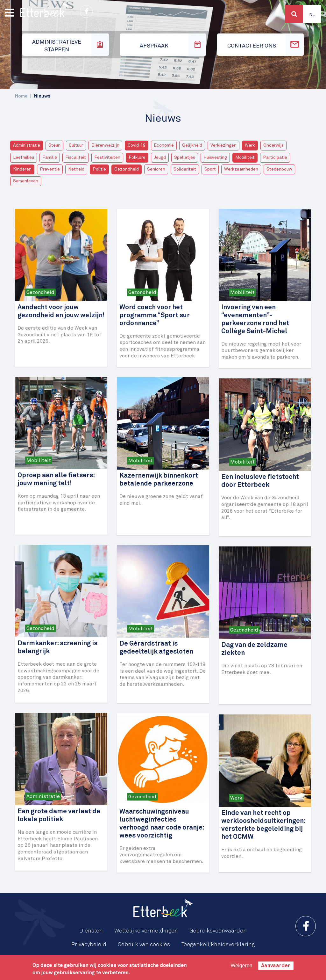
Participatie (275, 157)
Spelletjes (185, 157)
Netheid (76, 169)
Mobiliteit (245, 157)
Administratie (27, 145)
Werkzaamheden (241, 169)
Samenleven (26, 181)
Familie (50, 157)
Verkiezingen (223, 145)
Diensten (91, 931)
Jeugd (160, 157)
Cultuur (76, 145)
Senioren (156, 169)
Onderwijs (273, 145)
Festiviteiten (107, 157)
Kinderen (22, 169)
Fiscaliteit (76, 157)
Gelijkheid (192, 145)
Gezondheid (127, 169)
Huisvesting (215, 157)
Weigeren (241, 965)
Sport (210, 169)
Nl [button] (312, 15)
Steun (54, 145)
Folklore (137, 157)
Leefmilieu (24, 157)
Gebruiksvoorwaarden (218, 931)
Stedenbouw (279, 169)
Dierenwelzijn (105, 145)
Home (21, 96)
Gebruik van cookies (144, 945)
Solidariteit (185, 169)
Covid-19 (137, 145)
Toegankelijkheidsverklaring (218, 945)
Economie (164, 145)
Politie (99, 169)
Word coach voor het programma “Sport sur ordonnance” (155, 315)
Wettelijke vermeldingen (146, 931)
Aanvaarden (276, 966)
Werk (250, 145)
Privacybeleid (89, 945)
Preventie (50, 169)
